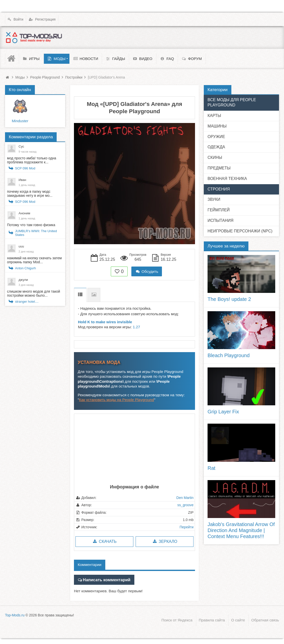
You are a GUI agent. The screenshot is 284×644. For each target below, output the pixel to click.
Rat (211, 468)
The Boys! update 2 (229, 299)
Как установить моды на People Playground (116, 400)
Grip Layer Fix (223, 412)
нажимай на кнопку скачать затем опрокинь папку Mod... (34, 260)
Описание (80, 295)
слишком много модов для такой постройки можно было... (34, 293)
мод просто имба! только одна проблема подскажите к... (32, 160)
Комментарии (89, 565)
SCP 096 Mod (25, 168)
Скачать (104, 541)
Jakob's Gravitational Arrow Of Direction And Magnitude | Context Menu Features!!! (241, 530)
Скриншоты (94, 295)
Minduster (20, 121)
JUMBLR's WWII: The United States (36, 233)
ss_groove (185, 505)
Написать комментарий (104, 579)
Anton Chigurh (25, 268)
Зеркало (165, 541)
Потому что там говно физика (31, 225)
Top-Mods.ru (15, 614)
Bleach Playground (229, 355)
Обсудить (147, 271)
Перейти (187, 527)
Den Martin (185, 498)
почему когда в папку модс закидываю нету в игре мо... (30, 194)
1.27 (136, 327)
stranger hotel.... (27, 302)
